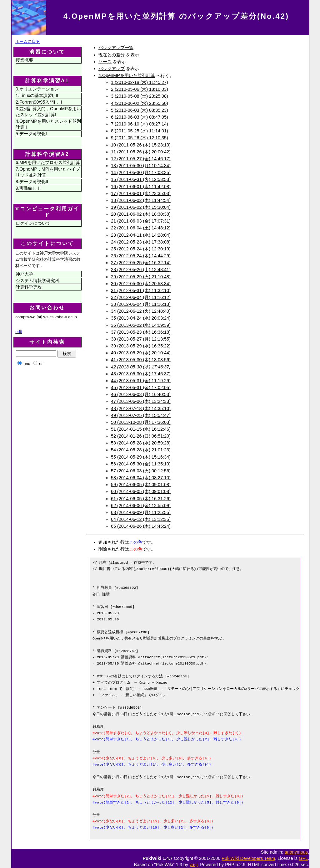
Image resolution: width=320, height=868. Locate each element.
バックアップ (112, 69)
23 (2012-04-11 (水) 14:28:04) (141, 235)
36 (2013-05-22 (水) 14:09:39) (141, 325)
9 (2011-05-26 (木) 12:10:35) (140, 138)
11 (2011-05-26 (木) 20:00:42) (141, 152)
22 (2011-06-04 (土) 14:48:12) (141, 228)
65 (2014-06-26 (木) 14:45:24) (141, 526)
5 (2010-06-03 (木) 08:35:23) (140, 110)
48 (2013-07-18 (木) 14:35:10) (141, 408)
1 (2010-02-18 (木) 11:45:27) (140, 82)
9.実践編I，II (28, 188)
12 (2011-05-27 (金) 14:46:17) (141, 159)
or (41, 364)
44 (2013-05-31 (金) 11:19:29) (141, 381)
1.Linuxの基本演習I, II (37, 95)
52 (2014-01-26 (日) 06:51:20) (141, 436)
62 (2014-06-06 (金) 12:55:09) (141, 506)
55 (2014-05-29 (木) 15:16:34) (141, 457)
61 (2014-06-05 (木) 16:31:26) (141, 499)
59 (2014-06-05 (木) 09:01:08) (141, 485)
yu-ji (193, 865)
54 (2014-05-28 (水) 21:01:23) (141, 450)
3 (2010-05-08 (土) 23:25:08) (140, 96)
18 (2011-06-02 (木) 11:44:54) (141, 200)
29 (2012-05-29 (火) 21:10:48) (141, 277)
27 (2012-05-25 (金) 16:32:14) (141, 263)
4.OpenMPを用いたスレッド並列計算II (48, 124)
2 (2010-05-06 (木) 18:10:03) (140, 89)
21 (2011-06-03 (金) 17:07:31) (141, 221)
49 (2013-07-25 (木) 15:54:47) (141, 415)
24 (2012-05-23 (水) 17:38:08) (141, 242)
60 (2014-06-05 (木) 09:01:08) (141, 491)
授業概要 (24, 60)
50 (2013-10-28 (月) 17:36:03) (141, 422)
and (27, 364)
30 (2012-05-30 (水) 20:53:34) (141, 284)
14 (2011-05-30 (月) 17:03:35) (141, 172)
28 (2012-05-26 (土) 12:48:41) (141, 270)
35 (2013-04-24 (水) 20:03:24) (141, 318)
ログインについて (33, 223)
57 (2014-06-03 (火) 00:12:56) (141, 471)
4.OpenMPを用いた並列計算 (127, 75)
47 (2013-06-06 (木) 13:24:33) (141, 401)
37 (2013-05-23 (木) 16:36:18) (141, 332)
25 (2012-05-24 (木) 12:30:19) (141, 249)
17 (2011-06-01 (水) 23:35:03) (141, 193)
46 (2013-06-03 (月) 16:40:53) (141, 394)
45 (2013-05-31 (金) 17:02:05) (141, 388)
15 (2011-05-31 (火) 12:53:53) (141, 179)
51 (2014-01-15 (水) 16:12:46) (141, 429)
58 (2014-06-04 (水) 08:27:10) (141, 478)
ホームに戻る (27, 41)
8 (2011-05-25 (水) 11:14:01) (140, 131)
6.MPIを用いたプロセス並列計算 (48, 162)
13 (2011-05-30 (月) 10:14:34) (141, 166)
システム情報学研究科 (37, 280)
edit (19, 332)
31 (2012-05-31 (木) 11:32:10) (141, 290)
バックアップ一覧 (116, 48)
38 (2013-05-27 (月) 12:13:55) (141, 339)
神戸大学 (24, 274)
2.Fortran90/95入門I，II (39, 102)
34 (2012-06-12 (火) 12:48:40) (141, 311)
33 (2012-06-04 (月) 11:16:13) (141, 304)
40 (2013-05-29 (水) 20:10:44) (141, 353)
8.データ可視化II (32, 182)
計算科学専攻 (29, 287)
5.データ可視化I (31, 134)
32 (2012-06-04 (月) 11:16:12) (141, 297)
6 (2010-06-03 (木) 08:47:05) (140, 117)
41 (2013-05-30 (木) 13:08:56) (141, 360)
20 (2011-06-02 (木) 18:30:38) (141, 214)
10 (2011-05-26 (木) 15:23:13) (141, 145)
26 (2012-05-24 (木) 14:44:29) (141, 256)
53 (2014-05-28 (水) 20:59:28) (141, 443)
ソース (105, 62)
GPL (303, 858)
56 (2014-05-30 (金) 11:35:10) (141, 464)
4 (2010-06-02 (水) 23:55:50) (140, 103)
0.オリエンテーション (37, 89)
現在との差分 (112, 55)
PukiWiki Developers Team (248, 858)
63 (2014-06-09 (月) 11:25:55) (141, 512)
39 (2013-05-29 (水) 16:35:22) (141, 346)
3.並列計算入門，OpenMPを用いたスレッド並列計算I (48, 112)
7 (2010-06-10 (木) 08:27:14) (140, 124)
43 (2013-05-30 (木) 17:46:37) (141, 374)
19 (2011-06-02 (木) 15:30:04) (141, 207)
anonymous (296, 852)
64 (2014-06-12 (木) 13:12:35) (141, 519)
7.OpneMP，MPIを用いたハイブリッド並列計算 (48, 172)
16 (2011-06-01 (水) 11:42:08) (141, 187)
